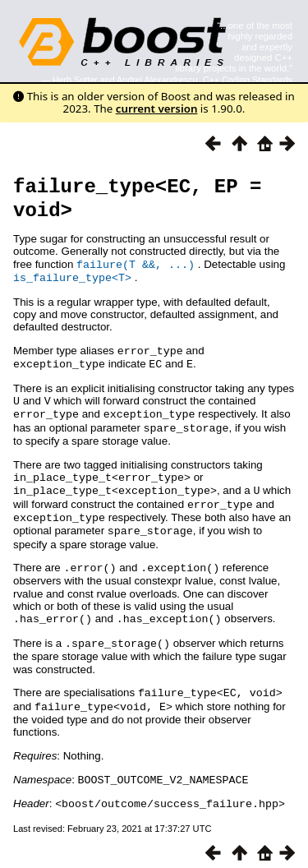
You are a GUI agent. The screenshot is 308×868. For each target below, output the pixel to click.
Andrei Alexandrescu (157, 80)
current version (157, 108)
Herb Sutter (75, 80)
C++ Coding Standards (248, 80)
